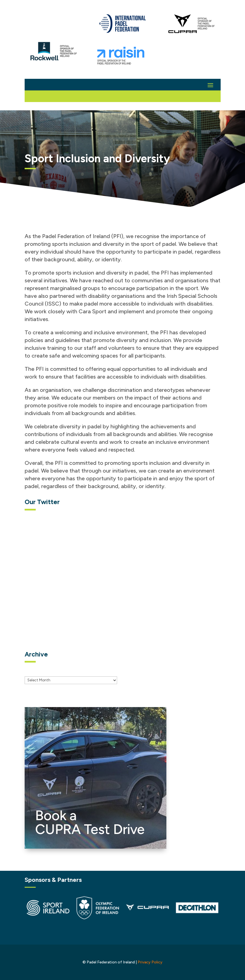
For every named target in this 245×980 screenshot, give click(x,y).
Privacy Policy (150, 962)
